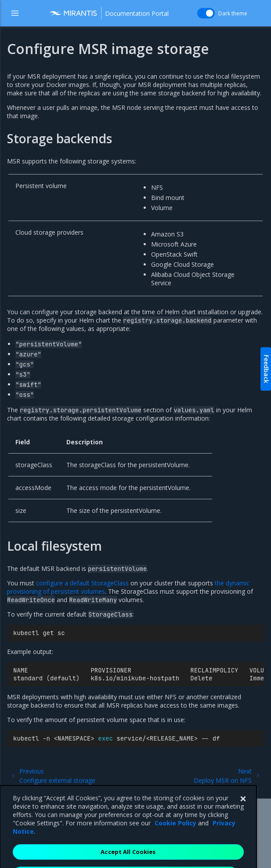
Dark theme (233, 13)
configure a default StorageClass (82, 583)
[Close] (243, 810)
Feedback (266, 369)
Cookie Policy (175, 834)
